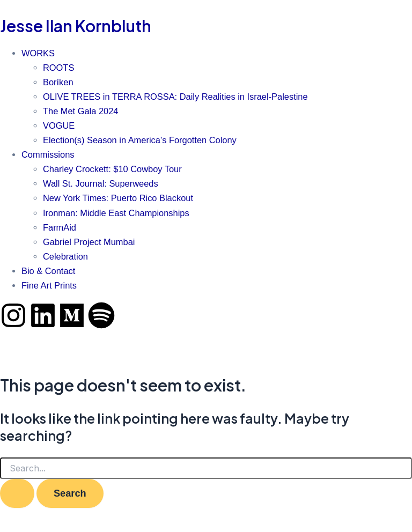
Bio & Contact (48, 271)
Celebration (65, 256)
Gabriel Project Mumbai (89, 242)
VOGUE (59, 125)
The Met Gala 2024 (80, 111)
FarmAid (60, 227)
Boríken (58, 82)
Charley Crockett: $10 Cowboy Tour (112, 169)
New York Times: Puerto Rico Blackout (118, 198)
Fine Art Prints (49, 285)
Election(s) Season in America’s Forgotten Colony (140, 140)
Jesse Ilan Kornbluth (76, 26)
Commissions (48, 154)
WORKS (38, 53)
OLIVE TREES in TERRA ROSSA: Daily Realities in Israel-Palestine (175, 97)
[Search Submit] (17, 493)
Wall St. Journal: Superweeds (101, 183)
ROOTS (58, 68)
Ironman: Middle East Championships (116, 213)
